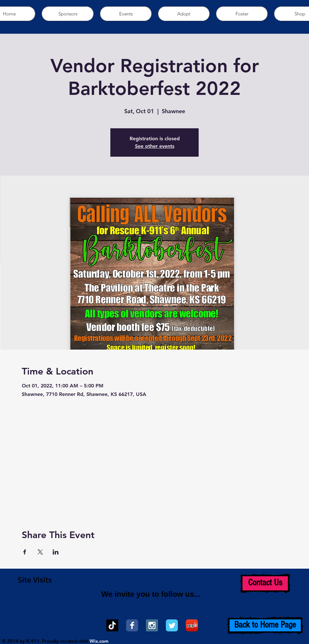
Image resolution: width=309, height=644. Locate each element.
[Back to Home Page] (265, 625)
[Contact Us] (265, 583)
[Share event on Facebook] (25, 552)
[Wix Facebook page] (132, 625)
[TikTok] (112, 625)
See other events (155, 146)
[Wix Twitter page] (172, 625)
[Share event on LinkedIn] (56, 552)
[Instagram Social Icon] (152, 625)
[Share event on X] (40, 552)
